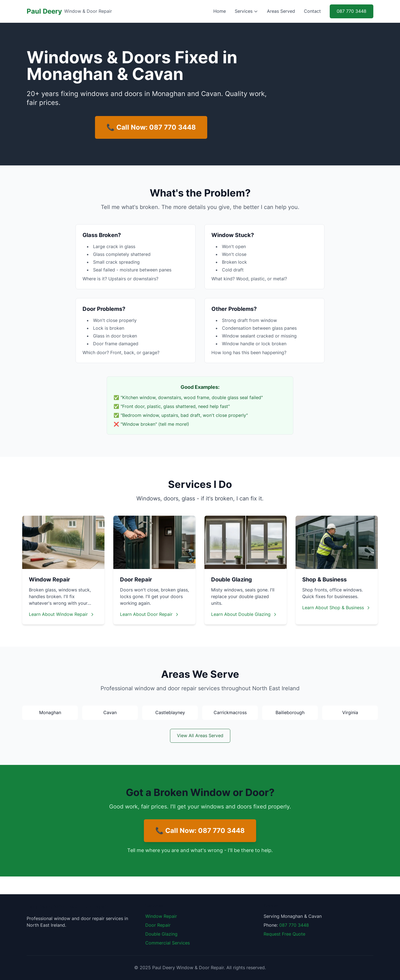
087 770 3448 (352, 11)
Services (246, 11)
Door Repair (158, 925)
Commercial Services (167, 943)
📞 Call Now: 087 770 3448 (151, 127)
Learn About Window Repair (62, 614)
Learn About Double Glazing (244, 614)
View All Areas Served (200, 736)
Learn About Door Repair (150, 614)
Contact (312, 11)
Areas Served (281, 11)
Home (220, 11)
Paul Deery (44, 11)
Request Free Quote (284, 934)
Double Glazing (161, 934)
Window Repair (161, 916)
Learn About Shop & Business (336, 608)
